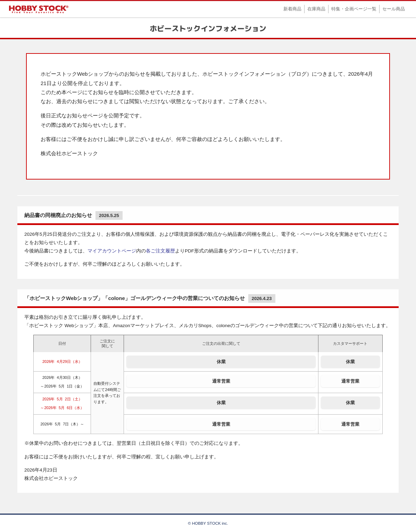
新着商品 (292, 9)
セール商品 (394, 9)
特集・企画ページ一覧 (354, 9)
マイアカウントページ (112, 251)
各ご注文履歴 (160, 251)
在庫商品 (316, 9)
